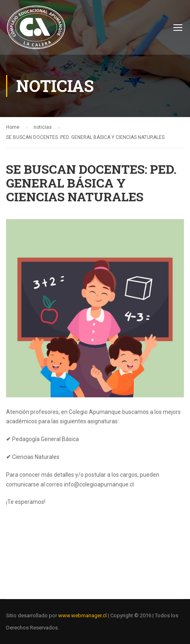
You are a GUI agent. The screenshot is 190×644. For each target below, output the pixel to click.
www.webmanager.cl (82, 615)
